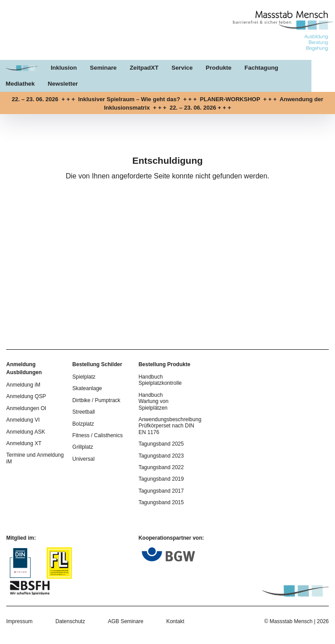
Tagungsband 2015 (161, 502)
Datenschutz (70, 621)
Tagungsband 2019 (161, 479)
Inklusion (65, 69)
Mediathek (311, 69)
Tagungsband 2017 (161, 491)
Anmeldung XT (24, 443)
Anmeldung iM (23, 385)
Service (185, 69)
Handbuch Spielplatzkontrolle (160, 380)
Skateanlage (87, 388)
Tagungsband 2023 (161, 456)
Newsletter (21, 84)
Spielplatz (84, 377)
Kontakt (175, 621)
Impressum (19, 621)
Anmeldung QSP (26, 396)
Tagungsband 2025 (161, 444)
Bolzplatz (83, 424)
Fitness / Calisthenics (98, 435)
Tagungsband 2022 (161, 467)
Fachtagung (266, 69)
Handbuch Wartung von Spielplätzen (154, 401)
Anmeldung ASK (26, 432)
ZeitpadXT (147, 69)
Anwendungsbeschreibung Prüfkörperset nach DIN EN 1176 (170, 426)
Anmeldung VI (23, 420)
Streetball (84, 412)
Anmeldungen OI (26, 408)
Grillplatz (83, 447)
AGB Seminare (126, 621)
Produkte (223, 69)
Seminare (106, 69)
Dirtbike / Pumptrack (96, 400)
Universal (84, 459)
